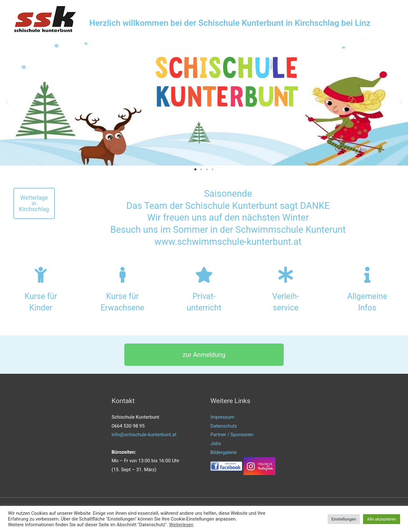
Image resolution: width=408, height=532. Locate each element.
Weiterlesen (181, 525)
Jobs (216, 443)
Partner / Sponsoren (232, 435)
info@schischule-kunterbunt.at (144, 435)
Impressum (222, 417)
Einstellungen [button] (344, 519)
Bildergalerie (224, 452)
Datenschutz (224, 426)
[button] (195, 169)
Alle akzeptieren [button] (382, 519)
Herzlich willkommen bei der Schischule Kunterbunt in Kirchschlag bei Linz (233, 23)
